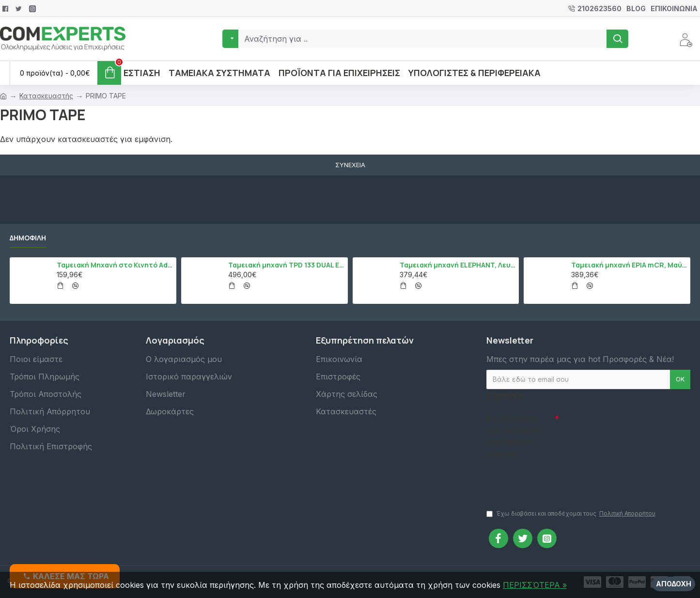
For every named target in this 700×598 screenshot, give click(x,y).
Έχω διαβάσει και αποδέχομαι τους (572, 514)
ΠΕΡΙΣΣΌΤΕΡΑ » (535, 585)
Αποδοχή (674, 584)
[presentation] (554, 479)
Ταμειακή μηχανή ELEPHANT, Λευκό (458, 265)
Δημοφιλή (28, 238)
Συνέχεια (350, 165)
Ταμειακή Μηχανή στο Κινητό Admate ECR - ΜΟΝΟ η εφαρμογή (115, 265)
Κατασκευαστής (46, 96)
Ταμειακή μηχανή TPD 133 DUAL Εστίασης (286, 265)
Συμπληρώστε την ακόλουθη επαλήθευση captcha (514, 436)
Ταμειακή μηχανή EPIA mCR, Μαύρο (629, 265)
